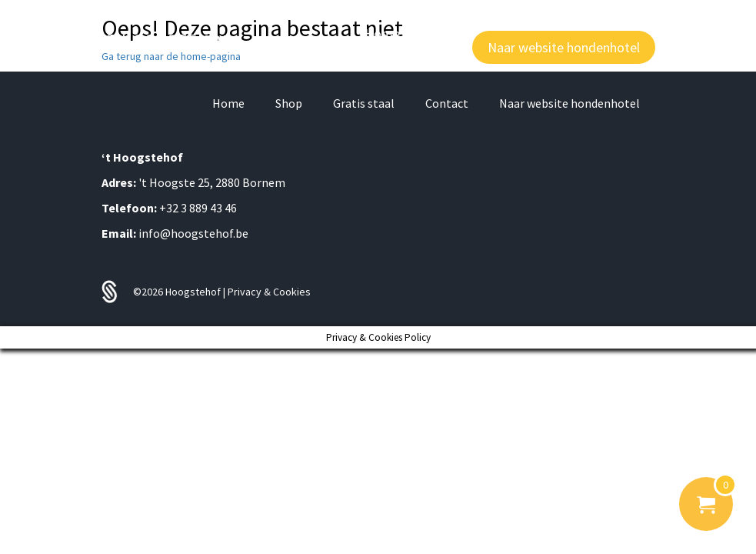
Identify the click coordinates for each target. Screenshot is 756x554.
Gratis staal (364, 103)
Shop (289, 103)
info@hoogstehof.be (193, 233)
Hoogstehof (194, 292)
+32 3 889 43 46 (198, 208)
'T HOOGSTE (167, 40)
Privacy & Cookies (269, 292)
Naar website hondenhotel (569, 103)
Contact (447, 103)
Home (228, 103)
